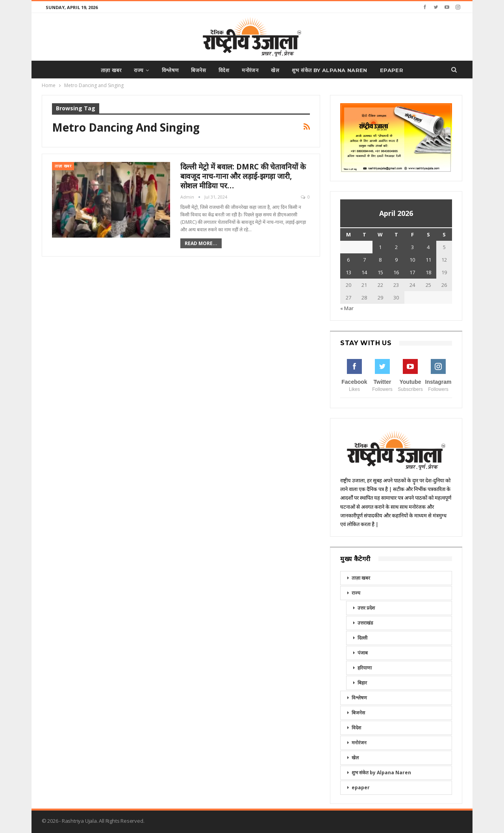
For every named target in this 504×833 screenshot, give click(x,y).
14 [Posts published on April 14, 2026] (364, 272)
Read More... (201, 243)
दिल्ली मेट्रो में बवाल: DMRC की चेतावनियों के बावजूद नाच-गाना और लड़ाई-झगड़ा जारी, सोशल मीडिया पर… (243, 176)
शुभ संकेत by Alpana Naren (333, 70)
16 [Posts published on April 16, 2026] (396, 272)
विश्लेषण (168, 70)
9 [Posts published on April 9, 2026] (396, 260)
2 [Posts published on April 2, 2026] (396, 247)
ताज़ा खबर (106, 70)
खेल (277, 70)
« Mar (347, 308)
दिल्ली (362, 638)
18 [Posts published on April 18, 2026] (428, 272)
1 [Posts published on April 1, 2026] (380, 247)
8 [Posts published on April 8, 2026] (380, 260)
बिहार (362, 683)
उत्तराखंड (365, 623)
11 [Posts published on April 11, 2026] (428, 260)
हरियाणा (365, 668)
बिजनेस (197, 70)
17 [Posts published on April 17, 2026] (412, 272)
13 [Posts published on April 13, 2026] (348, 272)
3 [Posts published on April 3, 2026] (412, 247)
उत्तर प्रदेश (366, 608)
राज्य (135, 70)
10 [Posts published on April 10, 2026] (412, 260)
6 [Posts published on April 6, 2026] (348, 260)
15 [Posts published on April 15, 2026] (380, 272)
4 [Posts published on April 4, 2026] (428, 247)
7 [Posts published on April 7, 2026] (364, 260)
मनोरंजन (251, 70)
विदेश (224, 70)
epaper (396, 70)
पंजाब (363, 653)
